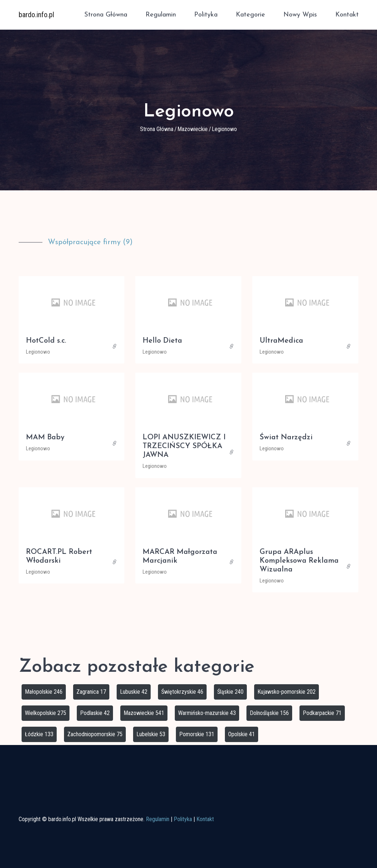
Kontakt (347, 15)
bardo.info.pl (36, 15)
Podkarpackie (322, 713)
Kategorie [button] (250, 15)
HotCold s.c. (46, 341)
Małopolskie (44, 692)
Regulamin (161, 15)
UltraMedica (281, 341)
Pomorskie (197, 734)
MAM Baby (45, 437)
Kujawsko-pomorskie (286, 692)
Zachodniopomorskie (95, 734)
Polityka (206, 15)
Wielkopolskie (46, 713)
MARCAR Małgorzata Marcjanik (180, 556)
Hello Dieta (162, 341)
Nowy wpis (300, 15)
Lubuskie (134, 692)
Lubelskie (151, 734)
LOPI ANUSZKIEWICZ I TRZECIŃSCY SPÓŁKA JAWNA (184, 446)
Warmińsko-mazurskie (207, 713)
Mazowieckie (193, 129)
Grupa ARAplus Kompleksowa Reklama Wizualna (299, 561)
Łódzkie (39, 734)
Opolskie (242, 734)
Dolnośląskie (269, 713)
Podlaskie (95, 713)
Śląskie (230, 692)
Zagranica (91, 692)
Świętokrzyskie (182, 692)
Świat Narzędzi (286, 437)
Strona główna (106, 15)
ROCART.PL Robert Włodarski (59, 556)
